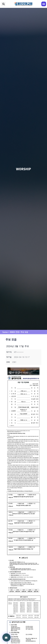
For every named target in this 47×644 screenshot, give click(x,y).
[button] (3, 4)
